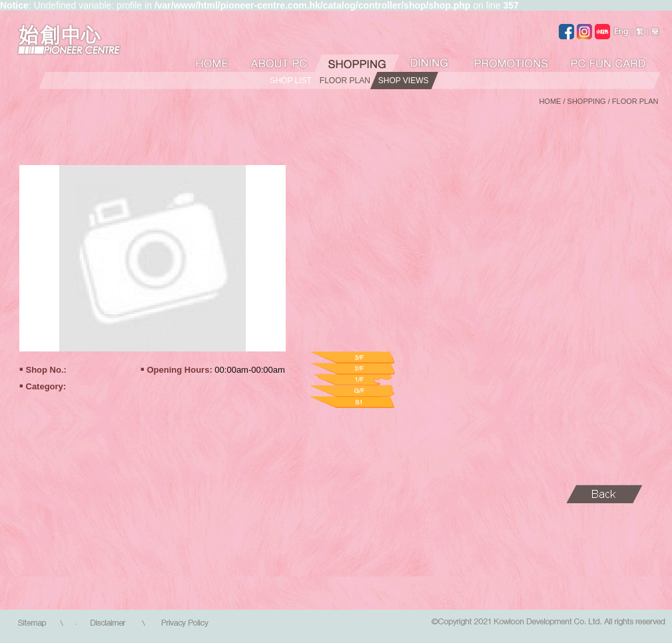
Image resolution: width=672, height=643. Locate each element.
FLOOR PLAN (345, 81)
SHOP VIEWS (404, 81)
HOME (550, 101)
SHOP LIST (290, 81)
